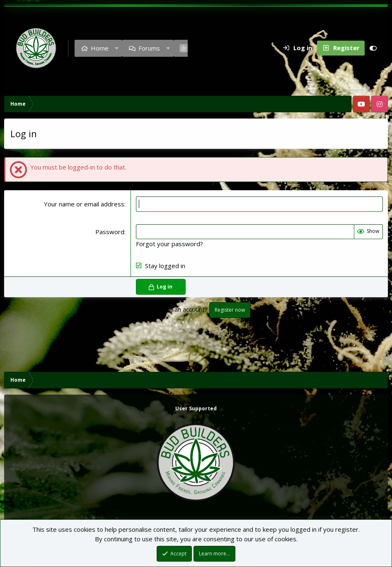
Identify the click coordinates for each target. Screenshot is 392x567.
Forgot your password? (169, 244)
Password (110, 232)
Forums (149, 48)
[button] (116, 48)
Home (100, 48)
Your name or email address (84, 204)
